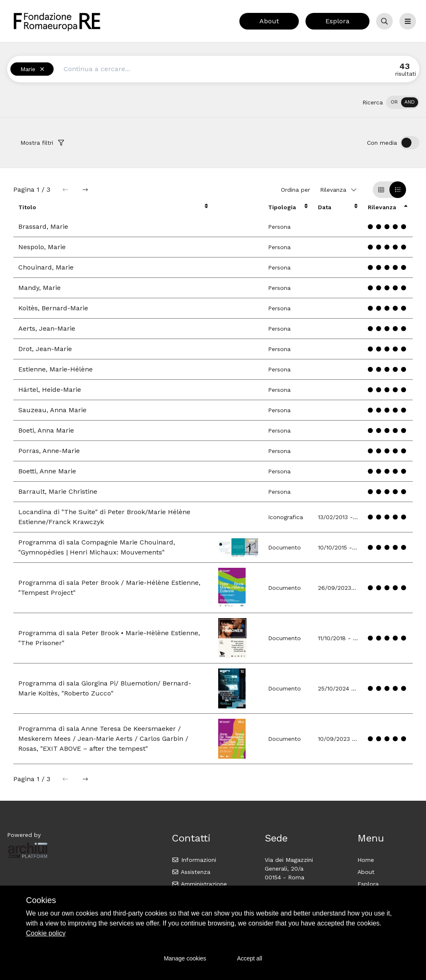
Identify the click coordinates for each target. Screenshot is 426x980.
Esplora (337, 21)
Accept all (250, 958)
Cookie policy (46, 933)
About (269, 21)
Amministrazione (199, 884)
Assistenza (191, 872)
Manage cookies (185, 958)
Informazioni (194, 860)
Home (366, 860)
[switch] (403, 102)
